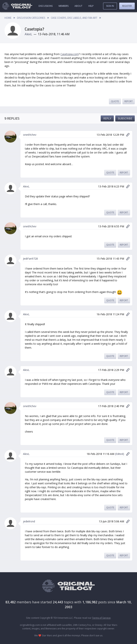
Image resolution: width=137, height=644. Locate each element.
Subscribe (125, 118)
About (78, 6)
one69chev (30, 135)
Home (8, 18)
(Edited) (120, 454)
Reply (107, 118)
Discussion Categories (31, 18)
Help (91, 6)
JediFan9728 (30, 259)
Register (127, 6)
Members (64, 6)
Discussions (46, 6)
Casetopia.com (70, 54)
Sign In (110, 6)
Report (129, 101)
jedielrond (29, 521)
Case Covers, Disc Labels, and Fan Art (74, 18)
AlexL (28, 34)
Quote (115, 101)
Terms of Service (101, 618)
